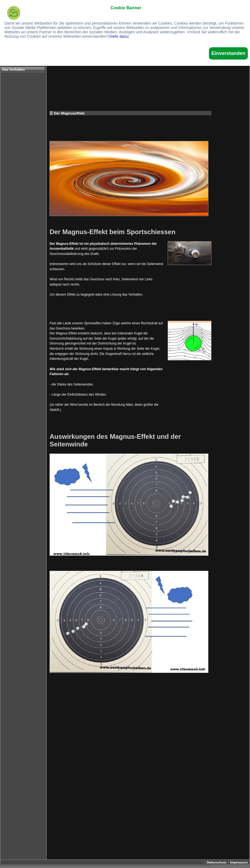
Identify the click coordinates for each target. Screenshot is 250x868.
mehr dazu (119, 36)
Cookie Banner (126, 8)
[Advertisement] (148, 67)
